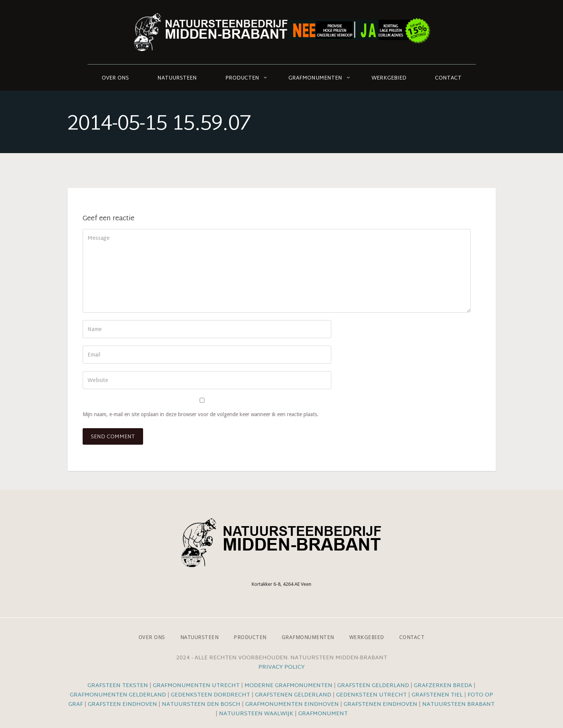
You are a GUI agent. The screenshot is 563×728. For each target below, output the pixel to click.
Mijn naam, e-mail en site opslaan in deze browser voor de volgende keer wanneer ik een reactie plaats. (201, 414)
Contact (448, 78)
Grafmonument (323, 714)
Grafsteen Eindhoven (122, 705)
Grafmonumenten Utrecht (196, 686)
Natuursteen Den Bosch (201, 705)
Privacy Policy (281, 667)
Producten (242, 78)
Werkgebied (389, 78)
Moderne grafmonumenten (288, 686)
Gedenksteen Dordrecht (211, 695)
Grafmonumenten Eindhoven (292, 705)
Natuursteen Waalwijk (256, 714)
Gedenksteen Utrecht (372, 695)
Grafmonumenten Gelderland (118, 695)
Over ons (115, 78)
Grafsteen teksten (118, 686)
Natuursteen (177, 78)
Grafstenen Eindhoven (380, 705)
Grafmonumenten (315, 78)
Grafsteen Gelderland (373, 686)
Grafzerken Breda (443, 686)
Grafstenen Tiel (437, 695)
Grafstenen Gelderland (293, 695)
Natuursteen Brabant (458, 705)
